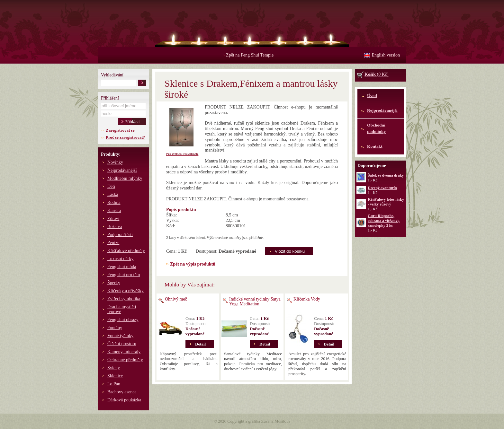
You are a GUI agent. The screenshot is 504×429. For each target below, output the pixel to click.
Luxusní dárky (120, 259)
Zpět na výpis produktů (193, 264)
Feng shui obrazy (123, 320)
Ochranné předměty (125, 360)
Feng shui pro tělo (124, 275)
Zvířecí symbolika (124, 299)
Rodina (114, 202)
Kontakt (375, 146)
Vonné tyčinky (120, 336)
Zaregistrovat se (120, 130)
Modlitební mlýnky (125, 178)
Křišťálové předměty (126, 251)
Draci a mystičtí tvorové (122, 309)
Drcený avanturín (382, 188)
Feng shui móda (122, 267)
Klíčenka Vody (307, 299)
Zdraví (113, 219)
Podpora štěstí (120, 235)
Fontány (115, 328)
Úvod (372, 96)
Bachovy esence (122, 392)
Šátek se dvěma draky (386, 175)
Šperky (114, 283)
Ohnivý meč (176, 299)
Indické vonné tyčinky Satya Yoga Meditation (255, 302)
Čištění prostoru (122, 344)
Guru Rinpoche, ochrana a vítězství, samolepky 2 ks (384, 221)
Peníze (113, 243)
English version (386, 55)
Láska (113, 194)
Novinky (115, 162)
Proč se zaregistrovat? (125, 137)
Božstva (115, 227)
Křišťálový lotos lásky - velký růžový (386, 202)
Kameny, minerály (124, 352)
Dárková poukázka (124, 400)
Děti (111, 186)
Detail (200, 344)
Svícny (114, 368)
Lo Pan (114, 384)
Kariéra (114, 210)
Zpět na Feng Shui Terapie (248, 55)
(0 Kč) (377, 74)
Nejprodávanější (122, 170)
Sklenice (115, 376)
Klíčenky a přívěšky (126, 291)
